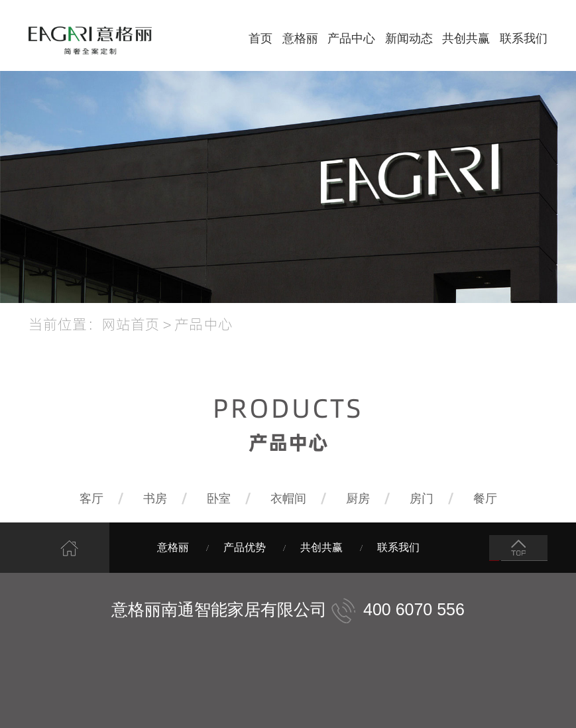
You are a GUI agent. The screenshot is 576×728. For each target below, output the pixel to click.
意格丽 (300, 38)
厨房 (358, 499)
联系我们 (524, 38)
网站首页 (131, 324)
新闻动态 (409, 38)
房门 (422, 499)
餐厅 (485, 499)
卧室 (219, 499)
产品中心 (351, 38)
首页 (260, 38)
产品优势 (245, 547)
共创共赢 (466, 38)
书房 (155, 499)
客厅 (91, 499)
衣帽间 (288, 499)
